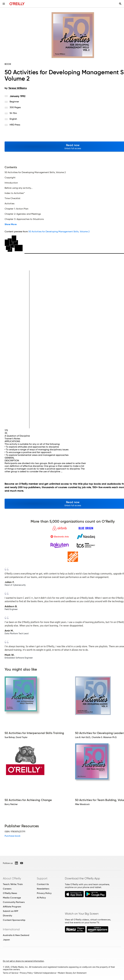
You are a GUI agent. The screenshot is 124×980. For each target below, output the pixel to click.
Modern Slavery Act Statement (72, 973)
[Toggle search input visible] (120, 4)
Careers (7, 889)
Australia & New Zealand (16, 935)
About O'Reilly (12, 878)
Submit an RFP (11, 911)
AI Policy (41, 898)
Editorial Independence (45, 973)
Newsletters (43, 889)
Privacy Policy (44, 893)
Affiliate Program (12, 907)
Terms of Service (11, 973)
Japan (6, 940)
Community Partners (14, 902)
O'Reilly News (10, 893)
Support (42, 878)
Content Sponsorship (14, 920)
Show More (11, 224)
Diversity (7, 916)
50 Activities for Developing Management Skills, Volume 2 (59, 232)
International (11, 929)
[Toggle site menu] (4, 4)
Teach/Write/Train (13, 884)
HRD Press (15, 125)
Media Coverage (12, 898)
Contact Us (43, 884)
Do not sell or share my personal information (23, 961)
